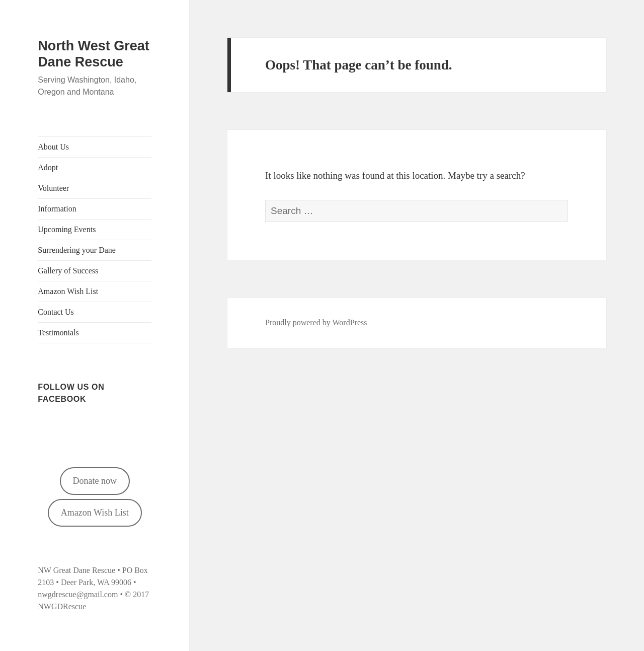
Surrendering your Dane (77, 250)
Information (57, 209)
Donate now (94, 481)
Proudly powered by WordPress (316, 322)
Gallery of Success (68, 271)
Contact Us (56, 312)
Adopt (48, 167)
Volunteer (53, 188)
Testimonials (58, 333)
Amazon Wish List (68, 291)
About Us (53, 147)
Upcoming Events (67, 229)
